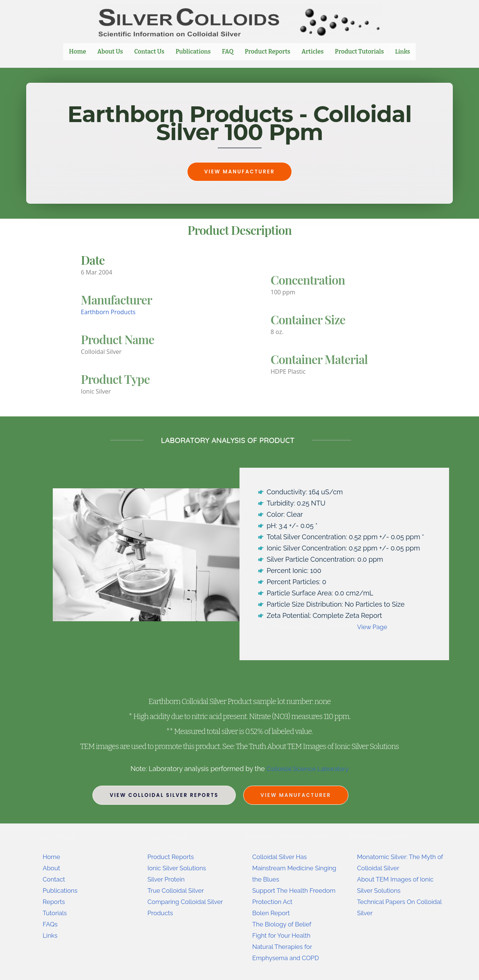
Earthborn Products (108, 312)
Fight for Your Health (284, 935)
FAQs (51, 924)
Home (78, 51)
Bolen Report (273, 913)
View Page (373, 627)
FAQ (228, 51)
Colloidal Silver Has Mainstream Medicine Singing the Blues (286, 868)
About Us (110, 51)
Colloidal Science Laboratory (307, 769)
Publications (193, 51)
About (52, 868)
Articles (313, 51)
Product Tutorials (360, 51)
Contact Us (150, 51)
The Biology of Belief (284, 924)
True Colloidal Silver (178, 890)
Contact (55, 879)
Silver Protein (168, 879)
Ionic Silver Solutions (179, 868)
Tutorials (56, 913)
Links (403, 52)
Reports (55, 902)
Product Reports (268, 51)
